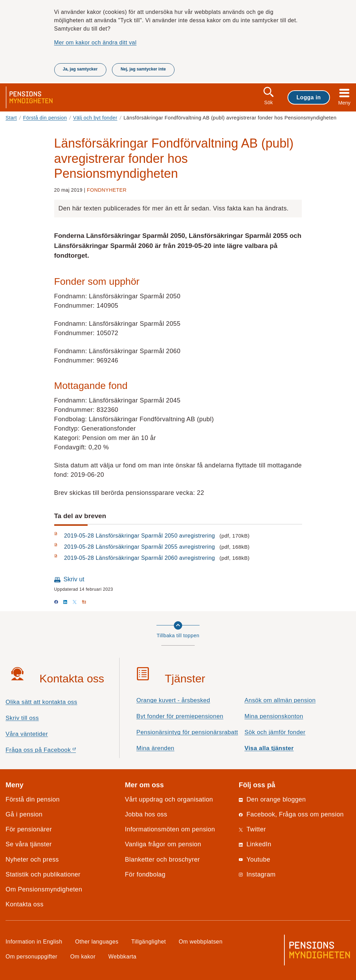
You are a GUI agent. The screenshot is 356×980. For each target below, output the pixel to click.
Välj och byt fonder (95, 118)
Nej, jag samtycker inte (143, 69)
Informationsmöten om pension (170, 829)
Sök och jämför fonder (275, 732)
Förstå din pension (45, 118)
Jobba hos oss (146, 814)
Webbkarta (123, 956)
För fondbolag (145, 874)
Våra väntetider (27, 734)
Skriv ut (74, 579)
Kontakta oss (25, 904)
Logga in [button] (309, 97)
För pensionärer (29, 829)
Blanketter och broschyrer (162, 859)
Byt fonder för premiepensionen (180, 716)
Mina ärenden (155, 748)
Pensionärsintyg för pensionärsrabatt (187, 732)
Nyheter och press (32, 859)
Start (11, 118)
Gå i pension (24, 814)
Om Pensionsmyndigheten (44, 889)
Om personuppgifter (31, 956)
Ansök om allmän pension (280, 700)
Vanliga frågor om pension (163, 844)
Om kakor (83, 956)
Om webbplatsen (201, 941)
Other (97, 941)
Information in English (34, 941)
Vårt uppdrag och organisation (169, 799)
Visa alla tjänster (269, 748)
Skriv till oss (22, 718)
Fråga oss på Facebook (53, 752)
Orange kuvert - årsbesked (173, 700)
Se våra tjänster (29, 844)
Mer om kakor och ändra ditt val (95, 42)
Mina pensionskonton (274, 716)
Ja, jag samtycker (80, 69)
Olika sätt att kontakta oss (41, 702)
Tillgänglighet (149, 941)
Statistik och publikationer (43, 874)
